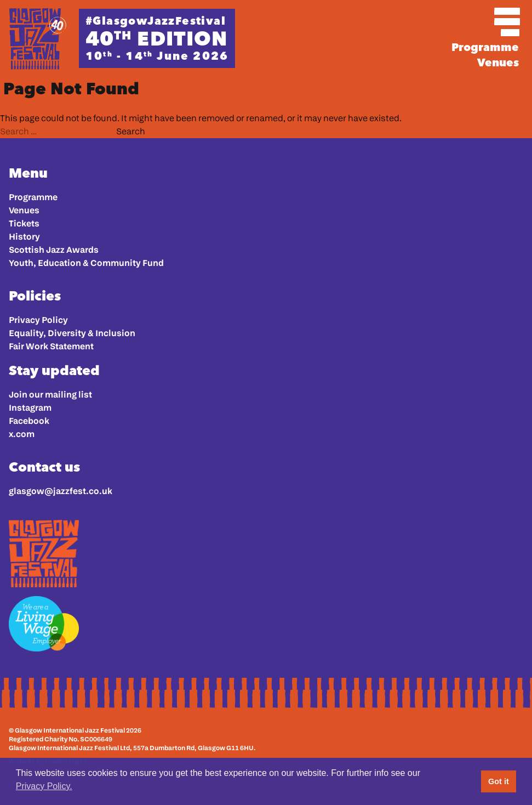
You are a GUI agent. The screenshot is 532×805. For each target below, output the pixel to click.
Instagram (30, 408)
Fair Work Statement (51, 346)
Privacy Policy (38, 320)
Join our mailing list (50, 395)
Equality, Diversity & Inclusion (72, 333)
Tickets (24, 223)
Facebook (29, 421)
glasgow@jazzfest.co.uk (61, 491)
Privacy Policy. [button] (44, 786)
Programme (485, 47)
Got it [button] (499, 781)
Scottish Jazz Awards (54, 250)
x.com (22, 434)
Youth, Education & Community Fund (86, 263)
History (24, 237)
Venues (498, 63)
